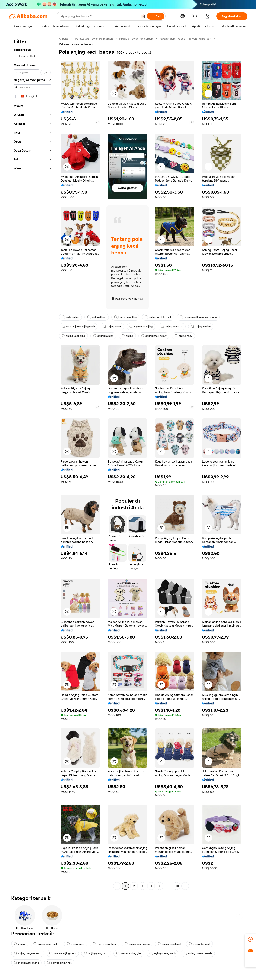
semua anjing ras (59, 963)
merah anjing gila (129, 953)
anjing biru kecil (169, 944)
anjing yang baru (96, 953)
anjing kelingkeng (137, 944)
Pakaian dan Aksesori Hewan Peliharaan (185, 39)
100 (177, 886)
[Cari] (156, 16)
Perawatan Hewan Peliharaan (94, 39)
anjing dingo (97, 317)
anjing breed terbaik (198, 953)
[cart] (196, 17)
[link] (250, 940)
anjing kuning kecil (162, 953)
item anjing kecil (105, 944)
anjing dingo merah (28, 953)
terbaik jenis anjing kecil (78, 327)
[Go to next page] (185, 886)
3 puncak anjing (141, 327)
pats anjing (70, 317)
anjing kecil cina (73, 336)
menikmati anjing (26, 963)
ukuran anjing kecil (63, 953)
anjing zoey (183, 336)
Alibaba (64, 39)
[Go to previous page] (117, 886)
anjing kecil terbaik (158, 317)
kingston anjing (125, 317)
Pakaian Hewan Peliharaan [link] (76, 44)
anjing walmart (172, 327)
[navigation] (32, 463)
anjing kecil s (201, 327)
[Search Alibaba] (99, 16)
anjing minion (103, 336)
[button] (143, 16)
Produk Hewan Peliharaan (136, 39)
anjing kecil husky (154, 336)
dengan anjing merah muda (198, 317)
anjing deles (112, 327)
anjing (127, 336)
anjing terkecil (199, 944)
